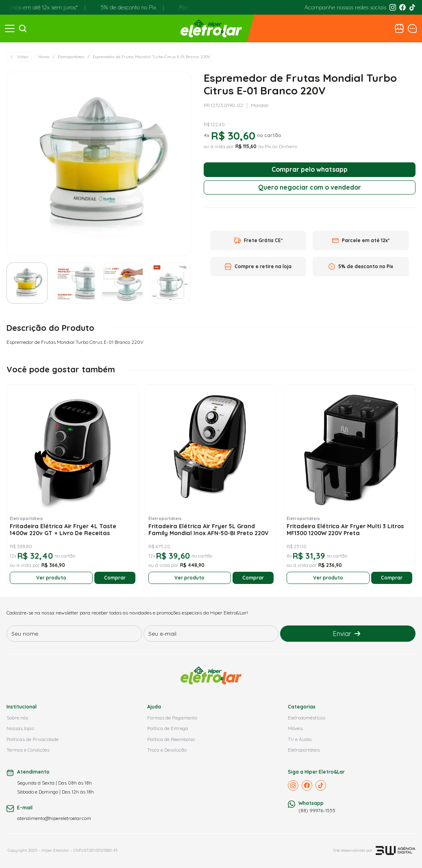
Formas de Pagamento (172, 718)
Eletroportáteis (71, 57)
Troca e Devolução (167, 750)
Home (44, 57)
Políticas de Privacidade (33, 739)
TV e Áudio (300, 739)
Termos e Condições (28, 750)
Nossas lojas (20, 728)
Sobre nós (17, 718)
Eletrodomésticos (307, 718)
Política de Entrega (168, 728)
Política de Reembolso (171, 739)
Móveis (295, 728)
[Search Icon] (23, 28)
